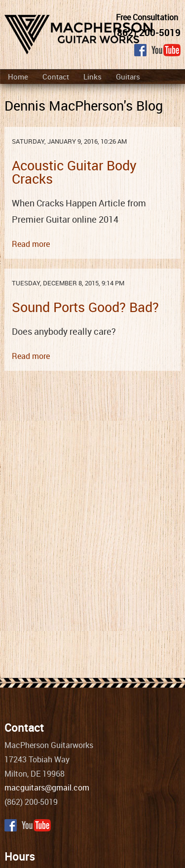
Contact (56, 77)
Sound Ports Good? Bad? (85, 307)
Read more (31, 244)
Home (18, 77)
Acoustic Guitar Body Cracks (74, 172)
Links (92, 77)
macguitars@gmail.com (47, 788)
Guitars (128, 77)
